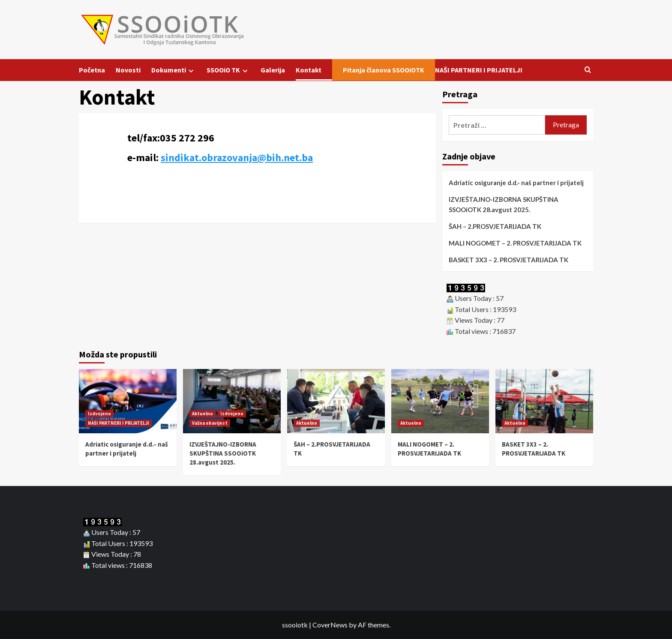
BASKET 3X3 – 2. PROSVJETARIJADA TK (508, 260)
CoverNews (330, 625)
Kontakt (309, 70)
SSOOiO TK (228, 70)
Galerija (273, 70)
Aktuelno (202, 414)
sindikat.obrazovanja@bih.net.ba (237, 157)
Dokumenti (174, 70)
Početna (92, 70)
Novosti (128, 70)
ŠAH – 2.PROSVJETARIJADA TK (495, 226)
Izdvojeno (99, 414)
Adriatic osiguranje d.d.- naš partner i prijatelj (516, 183)
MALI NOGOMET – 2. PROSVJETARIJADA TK (515, 243)
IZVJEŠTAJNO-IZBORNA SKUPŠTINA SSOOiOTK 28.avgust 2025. (504, 204)
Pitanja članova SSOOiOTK (384, 70)
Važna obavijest (210, 423)
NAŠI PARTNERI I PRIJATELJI (479, 70)
